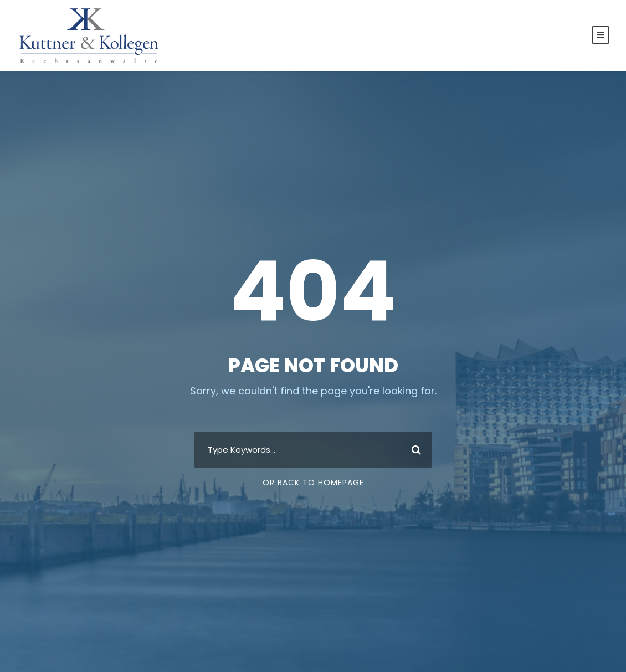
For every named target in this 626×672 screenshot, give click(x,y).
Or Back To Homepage (313, 483)
